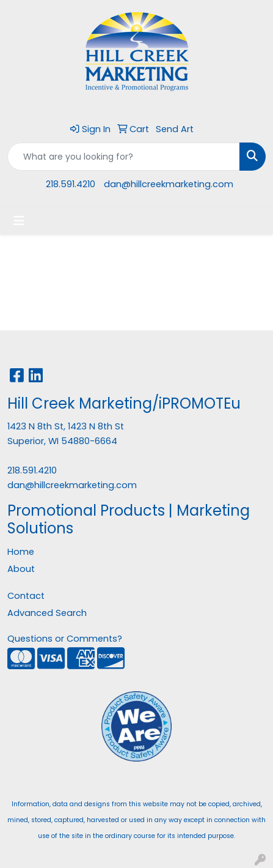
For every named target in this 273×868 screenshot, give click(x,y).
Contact (26, 596)
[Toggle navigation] (19, 221)
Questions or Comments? (65, 639)
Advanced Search (47, 613)
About (21, 569)
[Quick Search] (124, 157)
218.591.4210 (71, 184)
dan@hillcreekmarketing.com (169, 184)
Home (21, 552)
